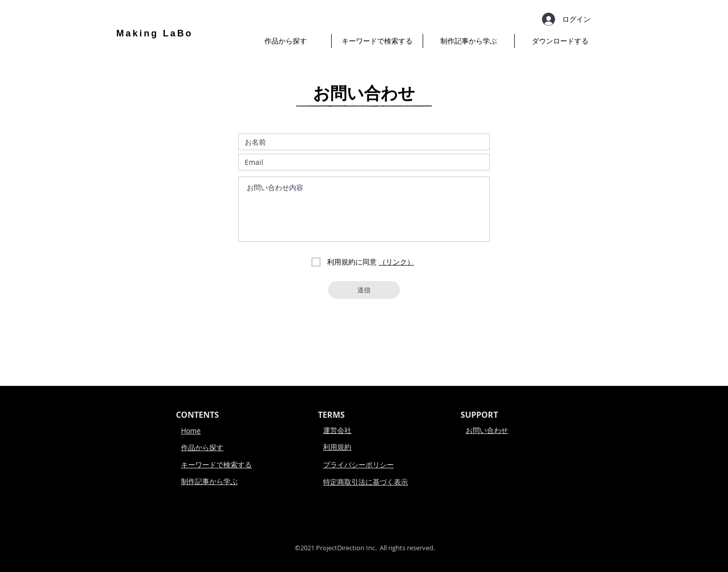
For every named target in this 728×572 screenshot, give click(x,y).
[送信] (364, 290)
